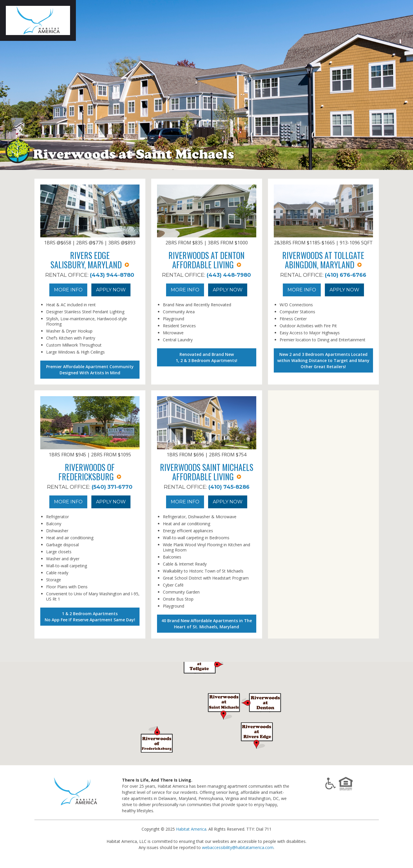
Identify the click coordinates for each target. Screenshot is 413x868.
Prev (11, 85)
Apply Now (111, 290)
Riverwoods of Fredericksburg (90, 472)
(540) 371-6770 (112, 487)
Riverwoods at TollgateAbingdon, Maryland (323, 260)
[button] (257, 735)
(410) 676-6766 (346, 275)
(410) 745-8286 (229, 487)
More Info (68, 290)
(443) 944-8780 (112, 275)
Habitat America (191, 829)
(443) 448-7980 (229, 275)
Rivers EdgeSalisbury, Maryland (90, 260)
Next (402, 85)
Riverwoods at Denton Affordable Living (206, 260)
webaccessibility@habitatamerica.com (238, 847)
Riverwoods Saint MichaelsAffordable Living (207, 472)
